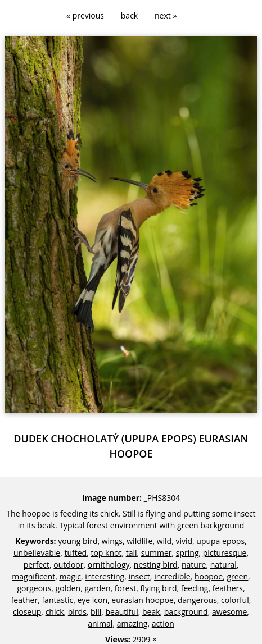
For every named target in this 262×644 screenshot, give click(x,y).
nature (194, 565)
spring (188, 553)
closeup (27, 612)
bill (96, 612)
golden (68, 588)
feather (25, 600)
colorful (235, 600)
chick (55, 612)
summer (157, 553)
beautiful (122, 612)
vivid (184, 541)
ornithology (109, 565)
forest (125, 588)
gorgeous (34, 588)
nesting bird (156, 565)
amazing (132, 624)
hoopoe (209, 576)
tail (132, 553)
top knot (106, 553)
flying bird (158, 588)
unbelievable (37, 553)
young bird (78, 541)
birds (77, 612)
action (163, 624)
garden (97, 588)
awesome (229, 612)
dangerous (197, 600)
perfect (37, 565)
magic (70, 576)
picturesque (225, 553)
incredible (172, 576)
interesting (105, 576)
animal (100, 624)
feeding (195, 588)
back (129, 15)
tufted (75, 553)
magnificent (33, 576)
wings (112, 541)
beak (151, 612)
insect (139, 576)
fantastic (57, 600)
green (237, 576)
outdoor (68, 565)
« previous (85, 15)
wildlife (139, 541)
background (186, 612)
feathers (228, 588)
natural (223, 565)
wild (164, 541)
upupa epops (220, 541)
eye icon (92, 600)
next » (166, 15)
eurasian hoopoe (142, 600)
